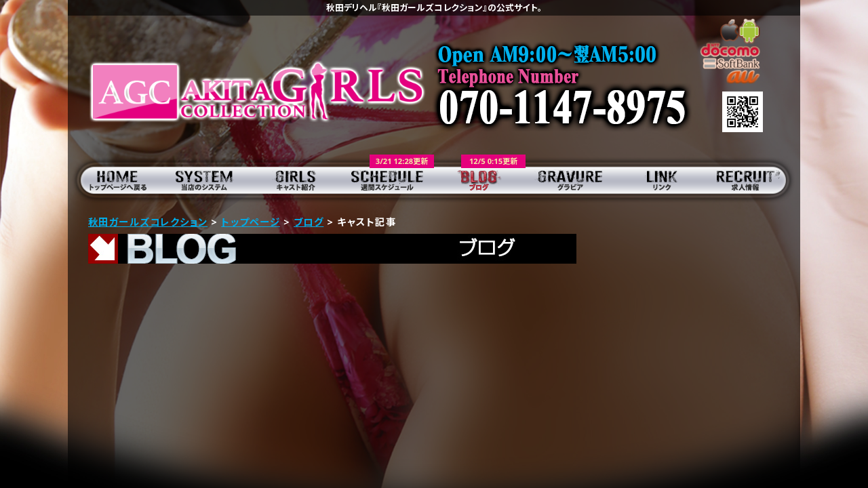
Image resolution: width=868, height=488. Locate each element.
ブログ (480, 180)
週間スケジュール (388, 180)
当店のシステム (205, 180)
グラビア (571, 180)
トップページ (114, 180)
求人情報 (754, 180)
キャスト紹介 (297, 180)
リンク (663, 180)
